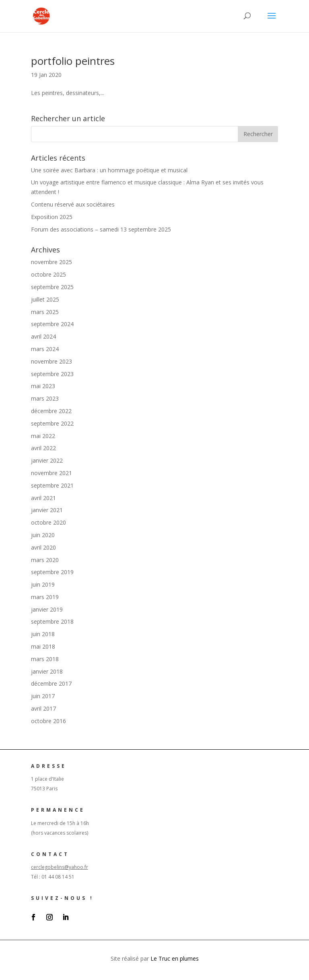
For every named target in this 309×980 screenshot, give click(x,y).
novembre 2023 (51, 361)
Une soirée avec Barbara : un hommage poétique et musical (109, 170)
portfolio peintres (73, 61)
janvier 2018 (47, 671)
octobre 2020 (48, 522)
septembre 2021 (52, 485)
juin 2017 (43, 696)
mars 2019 (45, 597)
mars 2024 (45, 349)
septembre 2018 (52, 621)
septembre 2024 (52, 324)
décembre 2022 (51, 411)
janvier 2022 (47, 460)
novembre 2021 (51, 473)
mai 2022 (43, 436)
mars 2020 (45, 560)
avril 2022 (43, 448)
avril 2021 (43, 498)
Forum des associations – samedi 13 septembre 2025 (101, 229)
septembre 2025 (52, 287)
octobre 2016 (48, 721)
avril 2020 (43, 547)
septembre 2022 (52, 423)
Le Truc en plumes (175, 958)
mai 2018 (43, 646)
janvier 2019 (47, 609)
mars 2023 (45, 398)
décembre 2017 (51, 683)
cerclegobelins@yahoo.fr (60, 867)
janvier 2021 (47, 510)
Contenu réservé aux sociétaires (73, 204)
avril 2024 (43, 336)
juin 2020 (43, 535)
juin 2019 (43, 584)
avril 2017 (43, 708)
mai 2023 (43, 386)
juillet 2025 (45, 299)
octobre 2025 (48, 274)
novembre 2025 (51, 262)
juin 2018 (43, 634)
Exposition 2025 (52, 217)
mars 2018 (45, 659)
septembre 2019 (52, 572)
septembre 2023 (52, 374)
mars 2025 (45, 312)
